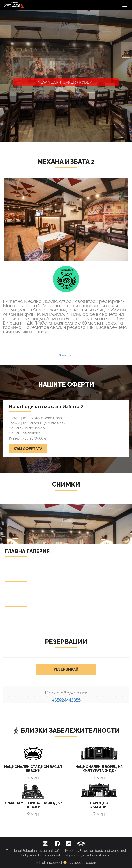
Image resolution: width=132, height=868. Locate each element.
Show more (66, 355)
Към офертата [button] (28, 449)
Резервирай (66, 669)
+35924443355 (66, 700)
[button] (45, 844)
